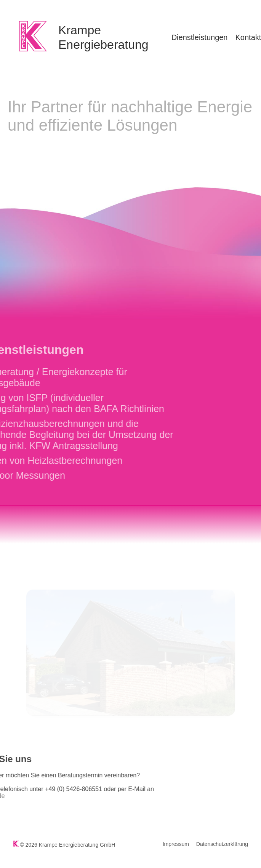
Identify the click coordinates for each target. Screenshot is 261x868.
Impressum (176, 844)
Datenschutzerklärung (222, 844)
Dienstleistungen (200, 37)
